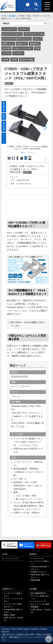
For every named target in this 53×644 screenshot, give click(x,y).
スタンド (38, 39)
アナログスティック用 (34, 34)
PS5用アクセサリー (39, 572)
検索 (36, 6)
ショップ (28, 6)
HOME (4, 16)
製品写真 (4, 107)
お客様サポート (9, 589)
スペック (4, 138)
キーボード (24, 29)
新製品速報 (36, 580)
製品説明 (4, 126)
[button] (45, 127)
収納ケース (22, 44)
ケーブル (7, 53)
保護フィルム (8, 44)
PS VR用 (6, 48)
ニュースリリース (38, 601)
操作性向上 (35, 44)
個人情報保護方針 (38, 593)
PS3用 (14, 60)
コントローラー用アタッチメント (17, 39)
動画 (4, 116)
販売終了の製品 (27, 60)
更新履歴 (35, 607)
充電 (37, 48)
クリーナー (18, 53)
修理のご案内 (9, 615)
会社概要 (33, 589)
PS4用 (5, 60)
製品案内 (13, 16)
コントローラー (9, 29)
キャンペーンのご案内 (40, 604)
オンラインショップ (10, 558)
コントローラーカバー (12, 34)
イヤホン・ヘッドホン (23, 48)
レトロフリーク (37, 558)
